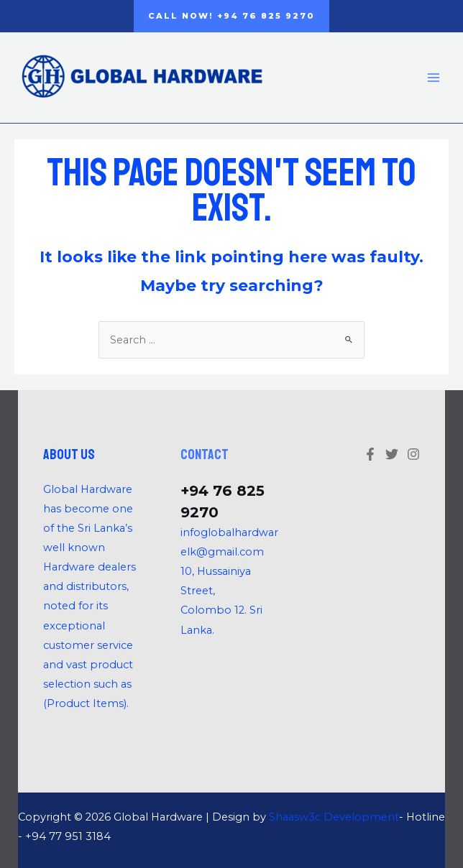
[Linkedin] (413, 454)
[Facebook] (370, 454)
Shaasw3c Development (334, 817)
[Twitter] (392, 454)
